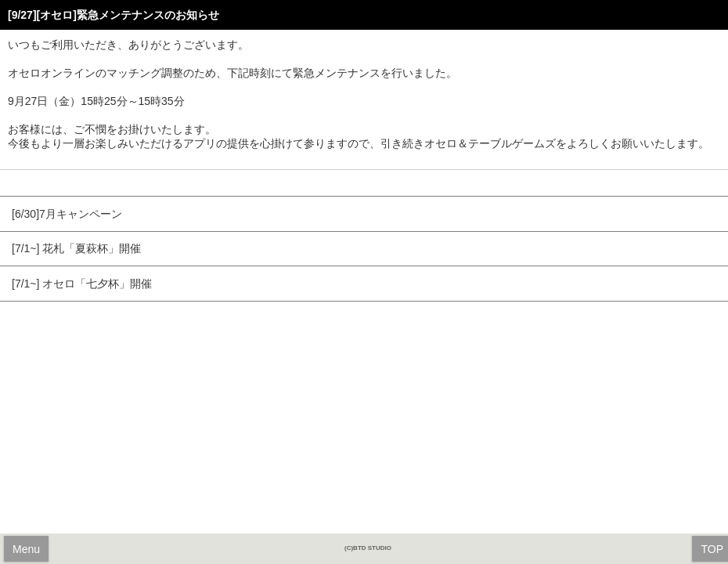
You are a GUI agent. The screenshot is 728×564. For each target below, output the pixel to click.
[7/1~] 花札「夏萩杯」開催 (76, 248)
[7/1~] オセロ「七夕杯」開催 (82, 284)
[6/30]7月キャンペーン (67, 214)
